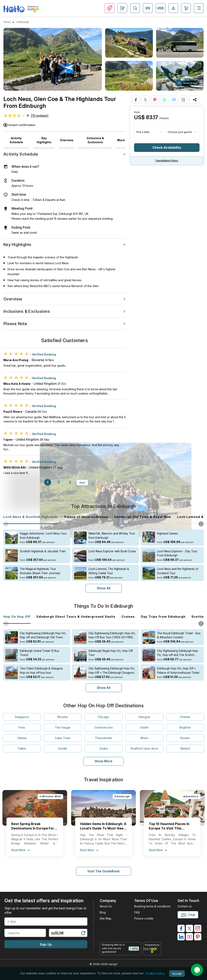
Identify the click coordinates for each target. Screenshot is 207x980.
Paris (22, 727)
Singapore (22, 717)
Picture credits (144, 918)
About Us (106, 906)
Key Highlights (44, 140)
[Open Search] (135, 8)
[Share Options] (195, 100)
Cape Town (63, 738)
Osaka (104, 748)
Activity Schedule (16, 140)
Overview (67, 140)
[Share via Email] (174, 100)
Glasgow (144, 717)
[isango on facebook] (181, 928)
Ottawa (22, 738)
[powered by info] (152, 950)
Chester (185, 717)
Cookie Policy (155, 973)
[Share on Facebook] (136, 100)
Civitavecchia (103, 727)
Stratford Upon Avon (144, 748)
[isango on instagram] (198, 928)
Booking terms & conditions (152, 906)
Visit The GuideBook (103, 871)
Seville (63, 748)
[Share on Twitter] (145, 100)
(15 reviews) (40, 116)
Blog (103, 912)
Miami (144, 738)
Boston (185, 738)
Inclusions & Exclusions (95, 140)
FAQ (137, 912)
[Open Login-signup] (173, 8)
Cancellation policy (167, 161)
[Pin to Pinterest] (155, 100)
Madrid (185, 748)
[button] (201, 524)
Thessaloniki (104, 738)
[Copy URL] (183, 100)
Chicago (103, 717)
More (121, 140)
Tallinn (22, 748)
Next (82, 483)
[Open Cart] (186, 8)
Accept (177, 974)
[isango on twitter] (189, 928)
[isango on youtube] (189, 937)
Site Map (106, 918)
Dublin (144, 727)
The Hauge (63, 727)
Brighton (185, 727)
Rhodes (63, 717)
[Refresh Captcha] (83, 934)
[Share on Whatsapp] (164, 100)
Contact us (185, 906)
